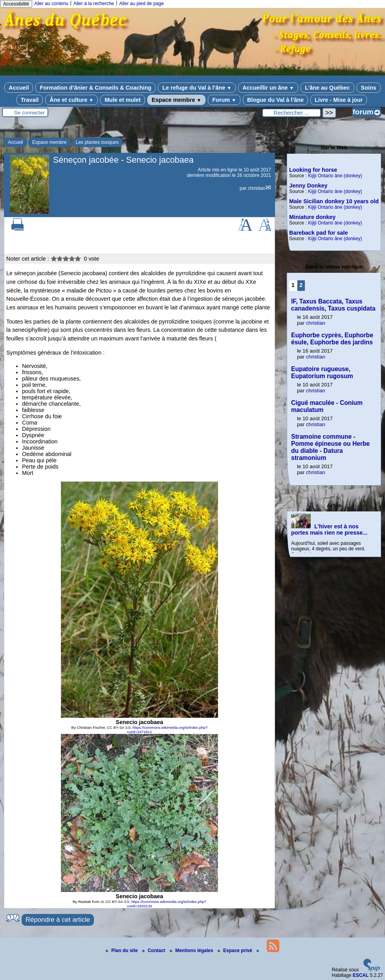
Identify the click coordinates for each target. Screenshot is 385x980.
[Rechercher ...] (291, 113)
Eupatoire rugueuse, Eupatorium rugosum (322, 372)
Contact (154, 951)
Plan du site (122, 951)
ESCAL (361, 975)
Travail (30, 100)
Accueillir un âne (268, 88)
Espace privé (236, 951)
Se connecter (29, 113)
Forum (224, 100)
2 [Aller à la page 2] (301, 285)
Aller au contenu (51, 4)
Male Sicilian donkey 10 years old (334, 201)
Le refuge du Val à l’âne (197, 88)
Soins (369, 88)
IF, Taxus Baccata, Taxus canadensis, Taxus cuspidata (333, 305)
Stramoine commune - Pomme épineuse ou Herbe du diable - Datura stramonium (330, 447)
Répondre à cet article (58, 920)
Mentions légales (192, 951)
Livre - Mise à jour (339, 100)
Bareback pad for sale (319, 233)
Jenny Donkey (308, 186)
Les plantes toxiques (97, 142)
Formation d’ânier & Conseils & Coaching (95, 88)
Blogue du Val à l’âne (275, 100)
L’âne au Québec (327, 88)
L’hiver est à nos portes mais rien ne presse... (329, 530)
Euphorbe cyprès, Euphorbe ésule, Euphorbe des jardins (332, 339)
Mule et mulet (123, 100)
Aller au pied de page (141, 4)
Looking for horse (313, 170)
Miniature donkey (312, 217)
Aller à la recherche (94, 4)
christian (257, 188)
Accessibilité (16, 4)
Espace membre (176, 100)
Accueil (19, 88)
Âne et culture (71, 100)
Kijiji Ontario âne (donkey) (335, 176)
